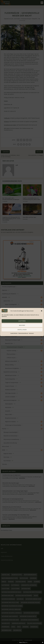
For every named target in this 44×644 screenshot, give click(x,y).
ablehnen (22, 325)
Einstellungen (22, 330)
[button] (42, 311)
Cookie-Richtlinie (14, 333)
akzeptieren (22, 321)
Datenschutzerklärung (23, 333)
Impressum (31, 333)
